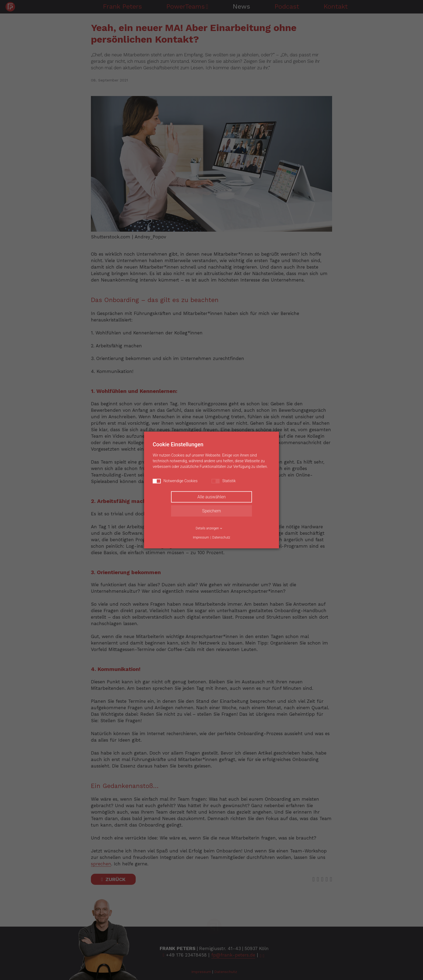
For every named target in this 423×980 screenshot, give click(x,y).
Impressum (201, 537)
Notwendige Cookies (175, 481)
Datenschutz (221, 537)
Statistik (224, 481)
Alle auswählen (212, 497)
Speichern (211, 511)
